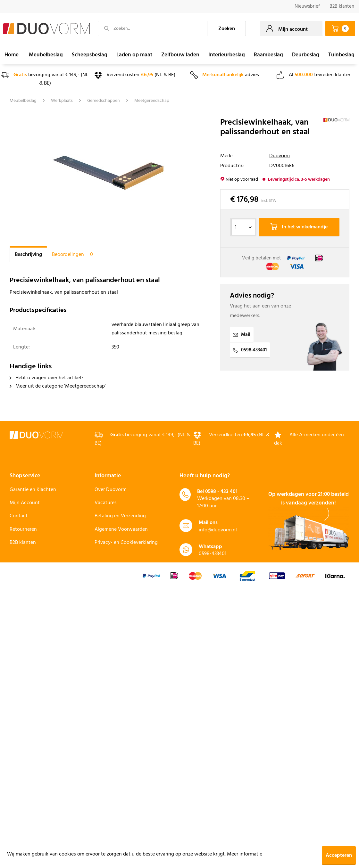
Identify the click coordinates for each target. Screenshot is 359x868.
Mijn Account (25, 503)
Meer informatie (245, 854)
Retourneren (23, 529)
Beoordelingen (74, 255)
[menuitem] (307, 7)
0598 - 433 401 (221, 492)
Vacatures (106, 503)
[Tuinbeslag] (341, 55)
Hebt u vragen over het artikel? (46, 378)
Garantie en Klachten (33, 490)
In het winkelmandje (299, 227)
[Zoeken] (227, 29)
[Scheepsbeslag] (90, 55)
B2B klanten (342, 6)
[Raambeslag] (268, 55)
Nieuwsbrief (307, 6)
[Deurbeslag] (306, 55)
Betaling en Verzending (120, 516)
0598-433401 (250, 350)
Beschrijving (28, 255)
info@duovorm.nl (218, 530)
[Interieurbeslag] (227, 55)
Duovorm (280, 156)
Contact (19, 516)
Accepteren (339, 856)
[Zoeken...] (153, 29)
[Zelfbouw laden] (180, 55)
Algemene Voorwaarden (121, 529)
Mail (242, 335)
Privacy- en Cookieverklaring (126, 543)
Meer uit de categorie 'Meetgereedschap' (58, 386)
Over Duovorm (111, 490)
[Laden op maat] (134, 55)
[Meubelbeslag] (46, 55)
